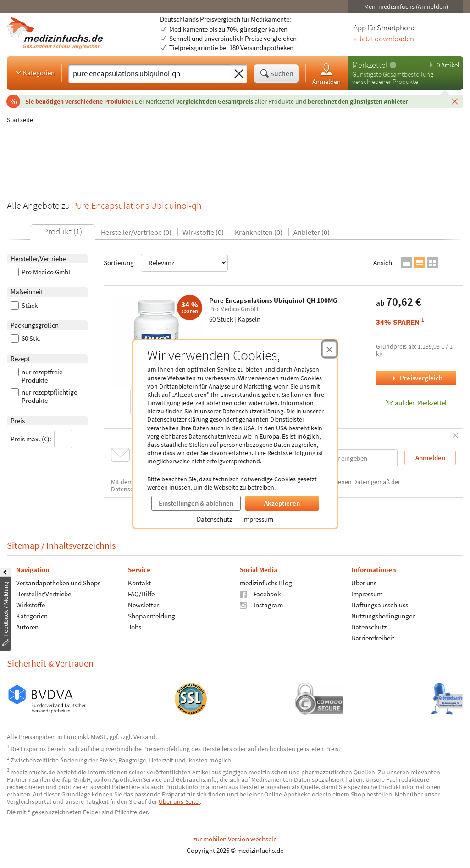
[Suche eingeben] (149, 73)
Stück (24, 306)
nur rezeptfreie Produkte (36, 376)
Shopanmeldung (152, 616)
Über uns (364, 583)
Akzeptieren (282, 503)
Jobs (135, 627)
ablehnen (219, 403)
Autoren (27, 627)
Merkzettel (370, 65)
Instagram (261, 605)
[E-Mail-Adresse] (339, 458)
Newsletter (143, 605)
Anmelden (326, 74)
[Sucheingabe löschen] (239, 74)
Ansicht (384, 263)
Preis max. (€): (41, 439)
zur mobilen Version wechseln (235, 839)
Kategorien (34, 72)
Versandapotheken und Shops (58, 583)
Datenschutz (214, 519)
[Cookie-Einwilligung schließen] (329, 349)
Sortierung (166, 263)
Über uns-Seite (179, 801)
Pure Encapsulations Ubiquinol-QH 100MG (273, 300)
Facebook (260, 594)
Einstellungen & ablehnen (196, 503)
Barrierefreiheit (373, 638)
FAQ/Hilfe (141, 594)
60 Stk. (25, 339)
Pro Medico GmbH (42, 272)
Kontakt (139, 583)
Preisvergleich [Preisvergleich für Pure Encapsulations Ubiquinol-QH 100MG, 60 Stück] (416, 378)
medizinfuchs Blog (266, 583)
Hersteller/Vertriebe (44, 594)
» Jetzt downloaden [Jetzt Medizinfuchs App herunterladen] (384, 39)
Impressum (258, 519)
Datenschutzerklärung (253, 411)
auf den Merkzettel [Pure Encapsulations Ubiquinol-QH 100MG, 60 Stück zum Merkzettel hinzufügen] (416, 403)
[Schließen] (455, 101)
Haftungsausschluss (380, 605)
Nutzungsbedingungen (384, 616)
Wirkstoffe (30, 605)
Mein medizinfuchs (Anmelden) (406, 6)
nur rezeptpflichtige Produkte (44, 396)
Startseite (20, 120)
